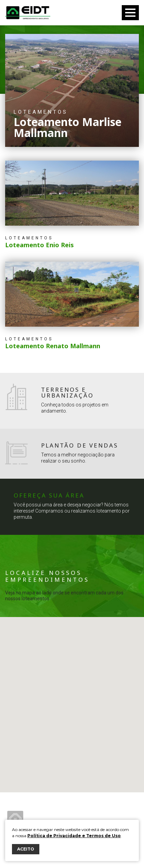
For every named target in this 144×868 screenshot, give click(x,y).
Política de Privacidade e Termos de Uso (74, 836)
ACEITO (26, 849)
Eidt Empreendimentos (28, 13)
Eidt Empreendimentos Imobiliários (15, 819)
